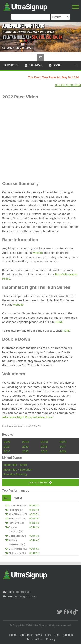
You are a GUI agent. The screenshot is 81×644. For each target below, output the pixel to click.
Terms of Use (35, 639)
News (38, 635)
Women (18, 498)
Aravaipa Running (15, 474)
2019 (25, 446)
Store (48, 635)
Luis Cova (14, 523)
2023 (44, 442)
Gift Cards (26, 635)
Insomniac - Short (15, 465)
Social (55, 65)
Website (11, 65)
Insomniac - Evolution (18, 469)
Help (57, 635)
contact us (23, 592)
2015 (25, 451)
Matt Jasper (15, 553)
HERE (59, 322)
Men (7, 498)
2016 (7, 451)
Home (13, 635)
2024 (26, 442)
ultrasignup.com (26, 596)
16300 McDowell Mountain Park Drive (29, 32)
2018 (44, 446)
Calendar (34, 65)
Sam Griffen (15, 519)
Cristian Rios (15, 536)
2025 (7, 442)
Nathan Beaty (16, 506)
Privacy (51, 639)
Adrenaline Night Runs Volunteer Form (27, 417)
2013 (63, 451)
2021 (7, 446)
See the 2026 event (68, 85)
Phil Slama (14, 510)
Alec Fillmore (15, 514)
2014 (44, 451)
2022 (63, 442)
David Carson (16, 549)
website (38, 253)
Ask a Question (40, 483)
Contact (68, 635)
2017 (63, 446)
